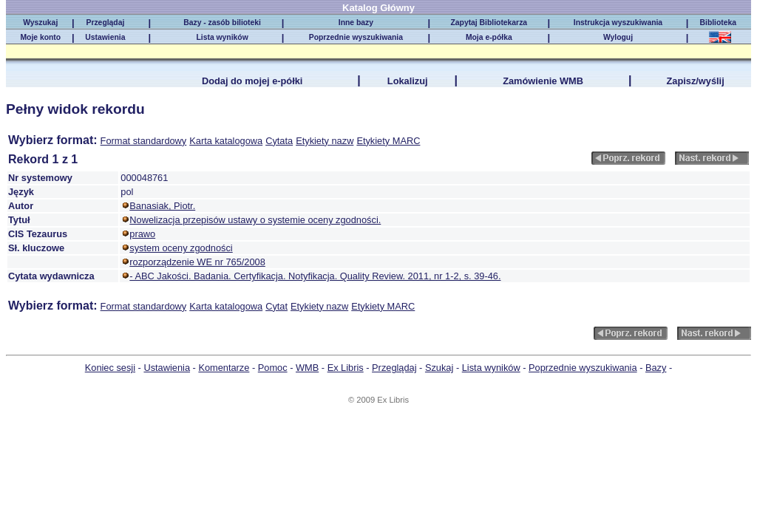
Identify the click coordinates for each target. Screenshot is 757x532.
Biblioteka (720, 23)
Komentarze (224, 368)
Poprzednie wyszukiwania (356, 37)
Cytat (276, 306)
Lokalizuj (408, 81)
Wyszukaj (40, 23)
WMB (307, 368)
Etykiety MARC (388, 141)
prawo (142, 234)
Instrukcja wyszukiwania (618, 23)
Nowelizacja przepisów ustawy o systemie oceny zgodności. (255, 220)
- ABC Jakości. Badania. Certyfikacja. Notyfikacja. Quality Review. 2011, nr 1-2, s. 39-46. (315, 276)
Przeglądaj (106, 23)
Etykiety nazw (325, 141)
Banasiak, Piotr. (162, 206)
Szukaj (439, 368)
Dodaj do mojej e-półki (252, 81)
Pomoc (273, 368)
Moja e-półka (489, 37)
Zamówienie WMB (543, 81)
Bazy (656, 368)
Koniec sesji (110, 368)
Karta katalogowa (226, 141)
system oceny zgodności (181, 248)
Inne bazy (356, 23)
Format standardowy (144, 141)
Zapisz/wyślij (695, 81)
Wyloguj (618, 37)
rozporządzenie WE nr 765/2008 (197, 262)
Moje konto (40, 37)
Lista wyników (222, 37)
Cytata (279, 141)
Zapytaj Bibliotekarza (489, 23)
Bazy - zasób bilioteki (222, 23)
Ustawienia (105, 37)
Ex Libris (346, 368)
